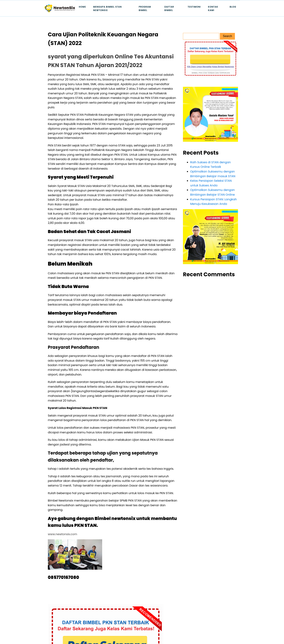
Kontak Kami (213, 8)
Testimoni (194, 7)
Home (82, 7)
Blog (233, 7)
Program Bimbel (145, 8)
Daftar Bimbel (169, 8)
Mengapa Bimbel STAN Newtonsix (108, 8)
